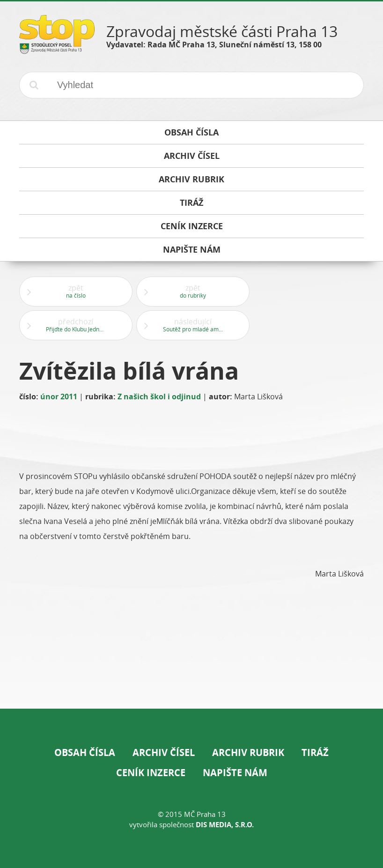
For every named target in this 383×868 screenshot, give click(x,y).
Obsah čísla (85, 752)
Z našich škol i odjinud (159, 397)
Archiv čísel (164, 752)
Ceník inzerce (151, 773)
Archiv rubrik (248, 752)
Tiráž (315, 752)
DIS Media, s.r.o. (225, 825)
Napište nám (235, 773)
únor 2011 (59, 397)
